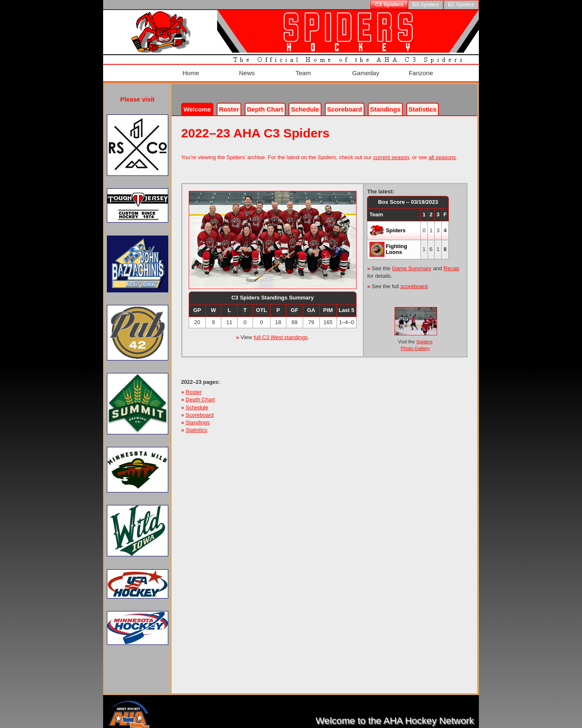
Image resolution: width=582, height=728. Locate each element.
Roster (229, 103)
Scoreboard (344, 103)
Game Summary (412, 262)
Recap (451, 262)
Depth (265, 103)
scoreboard (414, 280)
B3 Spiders (426, 4)
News (245, 70)
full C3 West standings (281, 331)
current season (391, 151)
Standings (385, 103)
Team (301, 70)
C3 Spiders (389, 4)
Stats (423, 103)
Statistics (197, 424)
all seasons (442, 151)
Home (189, 70)
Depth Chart (200, 394)
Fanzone (419, 70)
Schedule (305, 103)
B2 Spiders (461, 4)
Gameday (364, 70)
